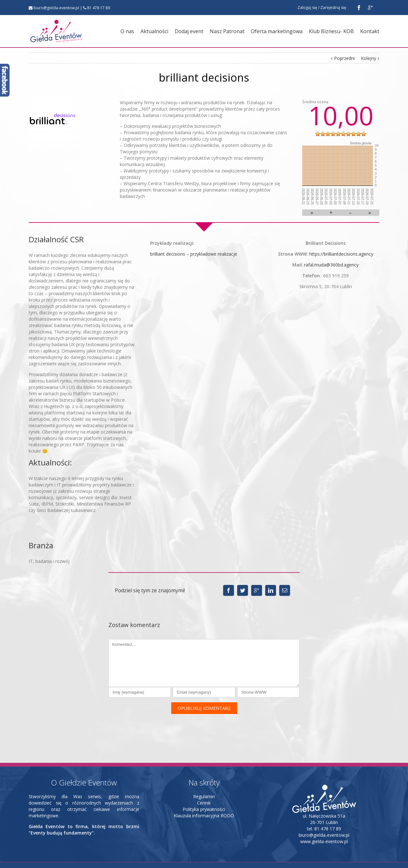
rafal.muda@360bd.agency (331, 265)
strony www (89, 860)
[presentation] (157, 720)
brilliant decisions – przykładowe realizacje (194, 254)
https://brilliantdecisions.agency (341, 254)
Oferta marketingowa (277, 31)
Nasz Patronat (227, 31)
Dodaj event (189, 31)
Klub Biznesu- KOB (331, 31)
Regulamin (204, 785)
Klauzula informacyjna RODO (204, 804)
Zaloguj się (307, 7)
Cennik (204, 791)
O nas (127, 31)
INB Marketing (63, 860)
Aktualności (154, 31)
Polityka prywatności (204, 798)
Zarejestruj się (333, 7)
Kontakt (370, 31)
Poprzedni (344, 58)
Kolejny (368, 58)
